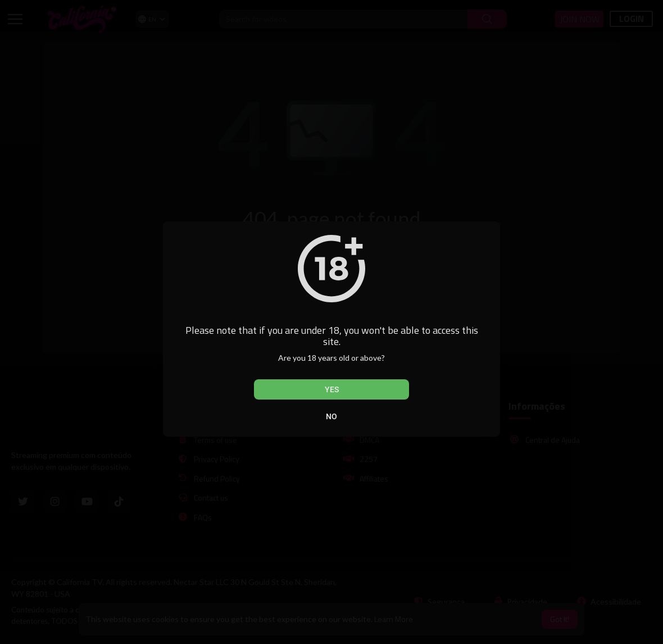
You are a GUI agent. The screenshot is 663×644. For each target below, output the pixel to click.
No (331, 416)
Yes (332, 389)
